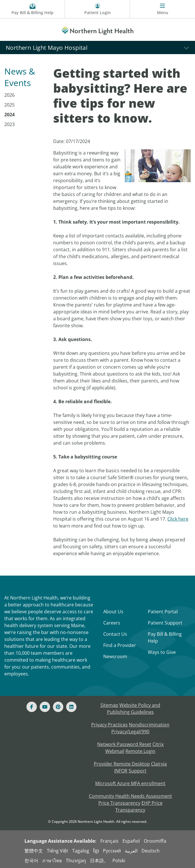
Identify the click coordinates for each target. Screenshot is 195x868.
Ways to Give (162, 652)
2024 (9, 115)
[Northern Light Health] (97, 30)
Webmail (115, 751)
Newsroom (115, 656)
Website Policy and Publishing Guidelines (134, 709)
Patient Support (165, 623)
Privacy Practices (109, 725)
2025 (9, 105)
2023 (9, 124)
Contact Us (115, 634)
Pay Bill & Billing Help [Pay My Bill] (165, 637)
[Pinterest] (58, 707)
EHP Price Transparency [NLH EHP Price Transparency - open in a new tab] (139, 806)
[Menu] (162, 9)
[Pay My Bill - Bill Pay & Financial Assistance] (32, 9)
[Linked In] (71, 707)
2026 (9, 95)
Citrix (158, 744)
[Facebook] (32, 707)
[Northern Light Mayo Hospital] (97, 47)
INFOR (121, 771)
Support (137, 771)
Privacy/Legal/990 (130, 732)
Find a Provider (120, 645)
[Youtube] (45, 707)
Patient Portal (163, 612)
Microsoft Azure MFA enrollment (130, 783)
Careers (112, 623)
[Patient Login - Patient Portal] (97, 9)
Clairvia (159, 764)
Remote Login (140, 751)
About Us (113, 612)
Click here (178, 519)
